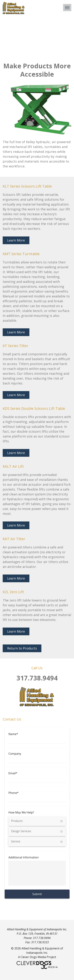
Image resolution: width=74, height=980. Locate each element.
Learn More (16, 240)
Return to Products (22, 648)
